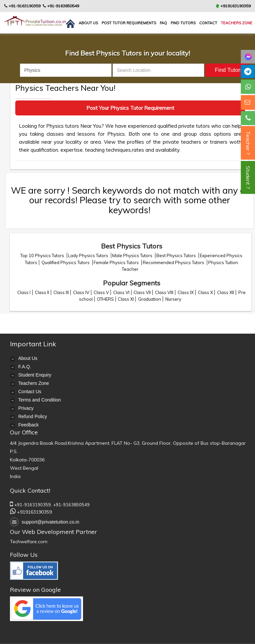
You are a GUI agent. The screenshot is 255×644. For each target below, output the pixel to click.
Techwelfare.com (29, 542)
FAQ (163, 23)
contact (208, 23)
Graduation (150, 299)
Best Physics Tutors (177, 255)
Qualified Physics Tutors (66, 262)
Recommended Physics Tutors (174, 262)
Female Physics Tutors (117, 262)
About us (88, 23)
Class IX (186, 292)
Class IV (81, 292)
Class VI (121, 292)
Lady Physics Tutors (89, 255)
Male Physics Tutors (133, 255)
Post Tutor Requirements (129, 23)
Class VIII (164, 292)
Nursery (173, 299)
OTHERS (105, 299)
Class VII (142, 292)
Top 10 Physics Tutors (43, 255)
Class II (42, 292)
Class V (101, 292)
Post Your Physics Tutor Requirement (130, 108)
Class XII (226, 292)
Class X (205, 292)
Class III (61, 292)
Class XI (126, 299)
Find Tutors (183, 23)
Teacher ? (248, 143)
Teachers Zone (237, 23)
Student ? (248, 177)
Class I (24, 292)
